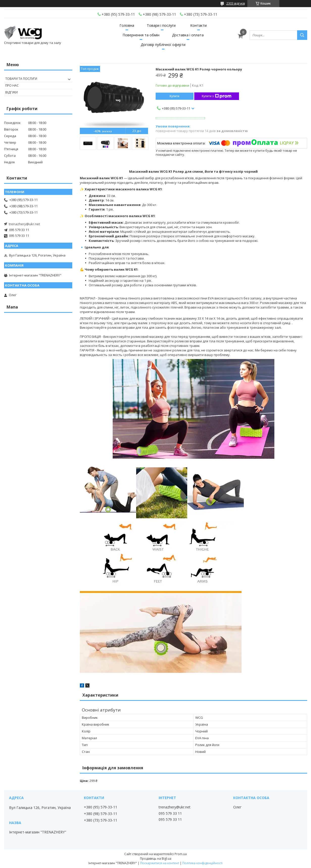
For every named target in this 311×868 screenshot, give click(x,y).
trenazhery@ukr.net (24, 224)
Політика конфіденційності (202, 863)
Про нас (12, 85)
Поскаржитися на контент (160, 863)
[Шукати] (302, 35)
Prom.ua (181, 854)
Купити (174, 96)
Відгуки (11, 92)
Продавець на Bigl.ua (156, 859)
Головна (127, 25)
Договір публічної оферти (163, 45)
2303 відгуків (236, 3)
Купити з (217, 96)
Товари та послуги (21, 79)
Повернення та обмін (141, 35)
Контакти (198, 25)
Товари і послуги (161, 25)
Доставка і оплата (188, 35)
